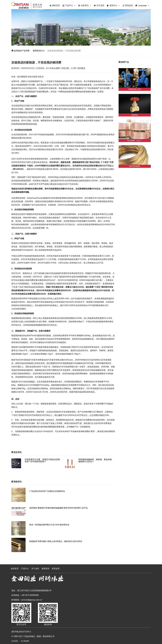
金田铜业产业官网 (21, 51)
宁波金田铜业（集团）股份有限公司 (39, 636)
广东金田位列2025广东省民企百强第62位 (47, 491)
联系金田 (129, 5)
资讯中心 (115, 5)
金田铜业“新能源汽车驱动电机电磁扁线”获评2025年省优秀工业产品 (58, 508)
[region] (81, 27)
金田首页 (15, 569)
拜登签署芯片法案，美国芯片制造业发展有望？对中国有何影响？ (42, 461)
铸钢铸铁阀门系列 (135, 89)
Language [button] (144, 5)
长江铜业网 (25, 641)
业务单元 (86, 5)
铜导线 (44, 121)
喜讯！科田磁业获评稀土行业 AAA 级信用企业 (49, 525)
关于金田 (100, 5)
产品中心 (70, 5)
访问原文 (81, 68)
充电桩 (30, 331)
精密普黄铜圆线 (135, 166)
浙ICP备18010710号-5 (21, 632)
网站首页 (56, 5)
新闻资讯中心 (38, 51)
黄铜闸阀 (135, 115)
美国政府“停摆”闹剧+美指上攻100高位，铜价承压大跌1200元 (56, 541)
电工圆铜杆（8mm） (135, 141)
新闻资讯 (45, 569)
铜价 (72, 427)
